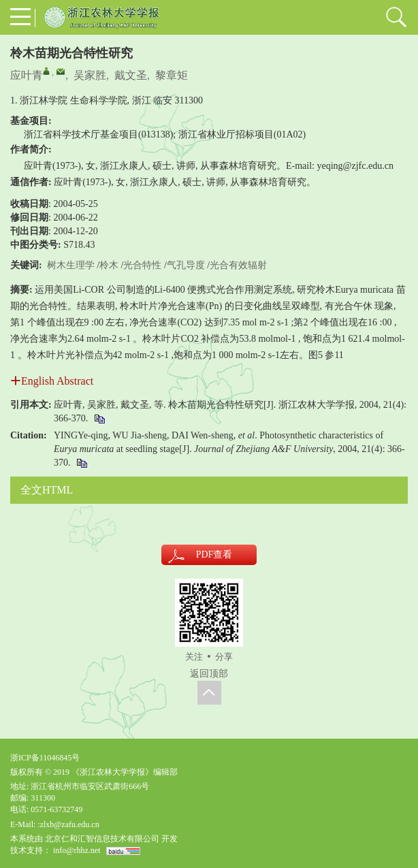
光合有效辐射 (238, 265)
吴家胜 (90, 75)
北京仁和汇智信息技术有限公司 (102, 839)
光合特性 (142, 265)
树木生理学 (71, 265)
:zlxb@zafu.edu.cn (68, 824)
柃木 (109, 265)
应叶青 (27, 75)
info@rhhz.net (77, 850)
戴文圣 (131, 75)
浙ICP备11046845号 (45, 758)
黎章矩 (172, 75)
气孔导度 (186, 265)
